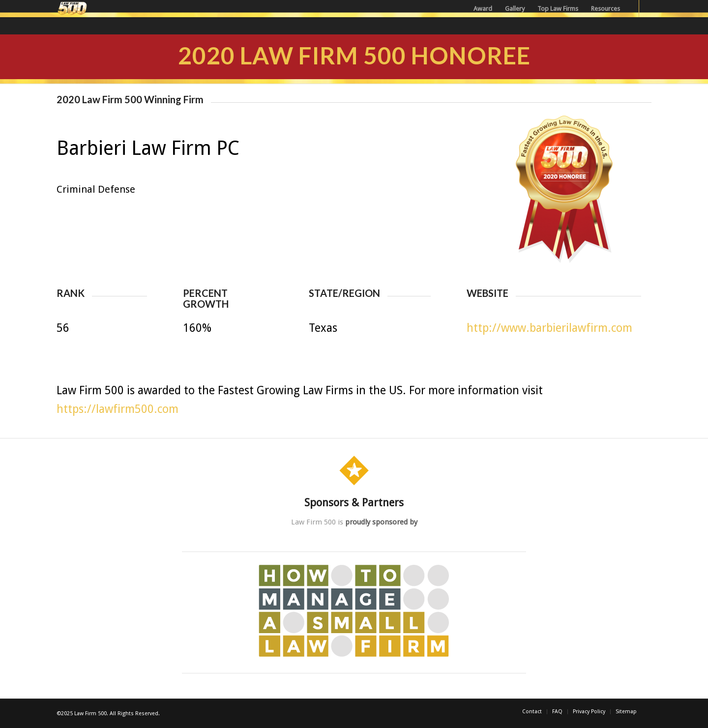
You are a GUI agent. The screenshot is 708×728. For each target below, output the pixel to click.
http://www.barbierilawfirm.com (549, 328)
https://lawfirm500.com (118, 409)
